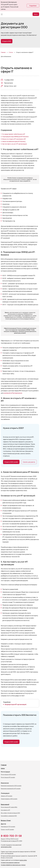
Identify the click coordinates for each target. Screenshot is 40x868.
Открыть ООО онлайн (11, 462)
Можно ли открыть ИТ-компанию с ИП (14, 139)
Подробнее (33, 6)
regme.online (23, 860)
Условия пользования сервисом (10, 862)
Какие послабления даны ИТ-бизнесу (14, 141)
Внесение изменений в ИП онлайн (11, 788)
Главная (4, 765)
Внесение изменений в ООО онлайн (11, 786)
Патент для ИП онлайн (7, 829)
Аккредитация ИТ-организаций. (16, 704)
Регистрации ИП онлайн (8, 777)
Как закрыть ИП (5, 810)
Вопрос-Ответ (6, 820)
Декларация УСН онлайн (8, 826)
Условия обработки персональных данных (13, 865)
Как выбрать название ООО (9, 816)
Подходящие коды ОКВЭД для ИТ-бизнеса (15, 136)
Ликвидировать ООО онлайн (9, 799)
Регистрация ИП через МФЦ (9, 807)
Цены (3, 768)
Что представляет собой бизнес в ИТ (13, 134)
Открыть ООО (7, 41)
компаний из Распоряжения (13, 393)
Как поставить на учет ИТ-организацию (15, 144)
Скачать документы (29, 462)
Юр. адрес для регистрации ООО (10, 813)
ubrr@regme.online (6, 847)
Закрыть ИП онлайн (7, 796)
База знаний (5, 804)
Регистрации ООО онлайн (8, 774)
